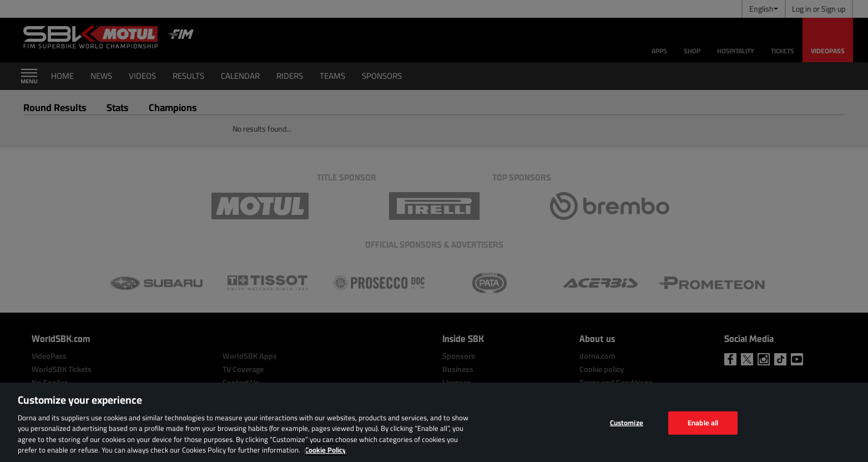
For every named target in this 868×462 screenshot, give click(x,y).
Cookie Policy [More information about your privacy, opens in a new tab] (325, 450)
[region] (434, 422)
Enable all (703, 423)
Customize (627, 423)
